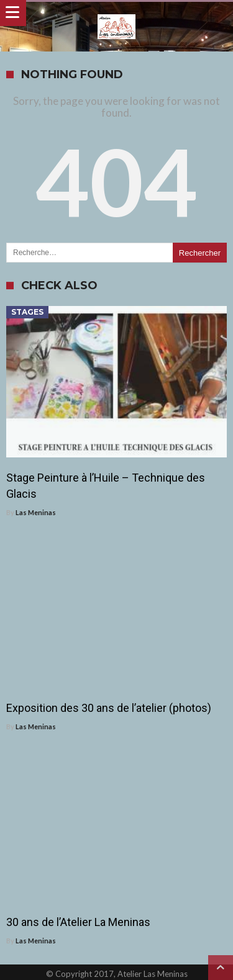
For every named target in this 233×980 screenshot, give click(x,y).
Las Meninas (36, 512)
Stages (27, 312)
